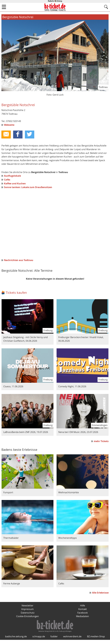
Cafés (7, 180)
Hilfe (82, 606)
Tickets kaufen (16, 293)
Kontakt (83, 609)
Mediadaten (82, 617)
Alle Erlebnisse (100, 593)
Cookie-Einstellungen (27, 617)
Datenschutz (28, 613)
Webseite (9, 125)
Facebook (82, 613)
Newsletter (27, 606)
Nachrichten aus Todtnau (19, 260)
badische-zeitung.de (16, 641)
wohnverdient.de (72, 641)
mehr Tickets (101, 441)
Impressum (27, 609)
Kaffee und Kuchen (15, 184)
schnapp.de (39, 641)
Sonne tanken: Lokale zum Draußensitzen (28, 187)
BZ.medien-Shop (96, 641)
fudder (54, 641)
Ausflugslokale (12, 176)
